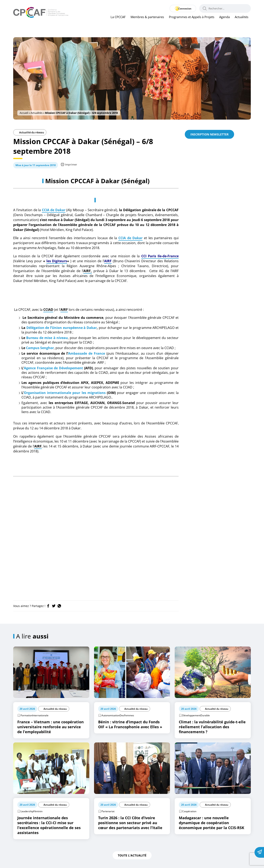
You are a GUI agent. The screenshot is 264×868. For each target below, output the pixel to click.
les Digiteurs (57, 261)
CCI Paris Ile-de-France (160, 256)
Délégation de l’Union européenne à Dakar (62, 328)
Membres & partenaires (147, 17)
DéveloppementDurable (196, 715)
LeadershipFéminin (32, 811)
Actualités (242, 17)
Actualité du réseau (30, 132)
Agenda (225, 17)
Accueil (24, 113)
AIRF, (88, 271)
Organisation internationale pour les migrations (65, 393)
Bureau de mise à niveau (47, 338)
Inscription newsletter (209, 134)
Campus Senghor (40, 348)
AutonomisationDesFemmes (118, 715)
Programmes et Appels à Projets (192, 17)
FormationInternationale (35, 715)
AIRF (108, 261)
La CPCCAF (118, 17)
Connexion (183, 9)
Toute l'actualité (132, 855)
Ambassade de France (87, 353)
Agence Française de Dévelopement (53, 368)
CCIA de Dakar (54, 210)
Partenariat (108, 811)
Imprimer (69, 164)
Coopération (189, 811)
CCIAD (48, 310)
